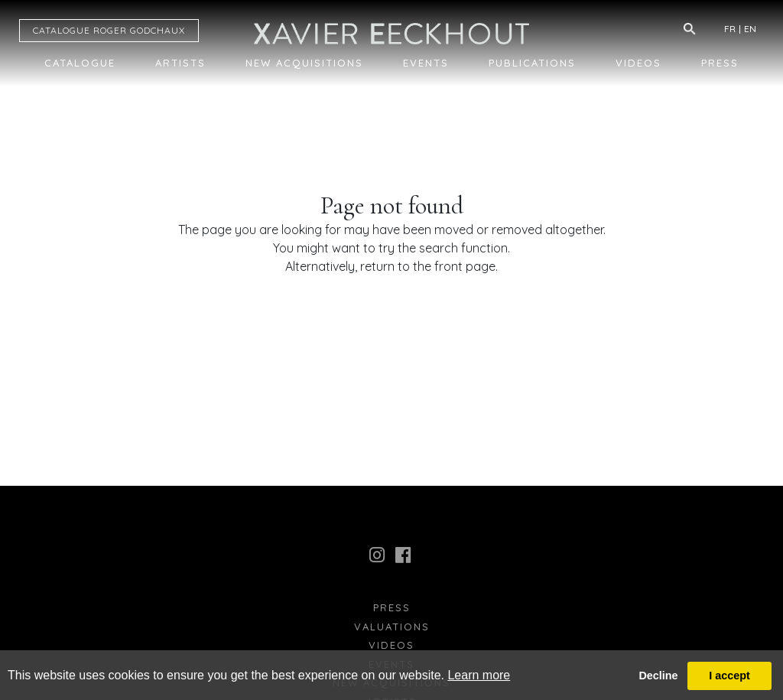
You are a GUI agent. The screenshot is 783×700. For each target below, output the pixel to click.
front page (465, 266)
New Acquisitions (304, 63)
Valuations (392, 627)
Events (426, 63)
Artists (180, 63)
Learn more (479, 675)
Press (720, 63)
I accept (729, 676)
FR (730, 29)
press (392, 607)
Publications (532, 63)
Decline (658, 676)
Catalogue (80, 63)
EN (750, 29)
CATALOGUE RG (109, 30)
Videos (638, 63)
